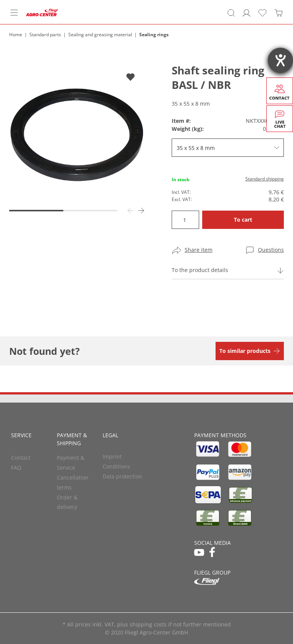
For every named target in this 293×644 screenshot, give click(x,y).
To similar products (245, 351)
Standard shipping (265, 179)
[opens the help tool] (280, 60)
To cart (243, 220)
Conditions (116, 466)
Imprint (112, 456)
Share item (199, 250)
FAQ (16, 468)
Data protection (122, 476)
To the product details (200, 270)
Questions (271, 250)
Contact (21, 458)
